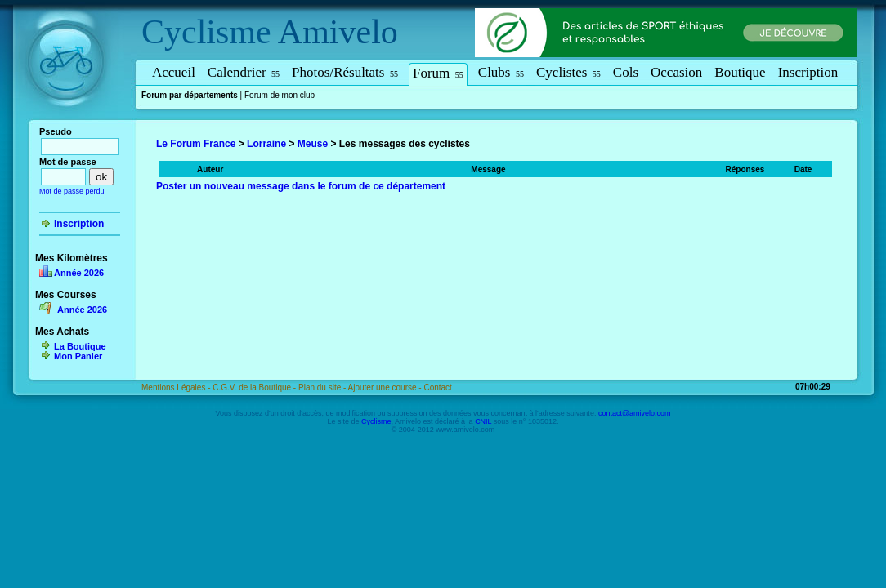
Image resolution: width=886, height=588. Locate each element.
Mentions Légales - (177, 388)
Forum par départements (190, 95)
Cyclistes (568, 72)
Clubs (501, 72)
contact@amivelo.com (635, 413)
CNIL (483, 421)
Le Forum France (196, 144)
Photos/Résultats (345, 72)
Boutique (740, 72)
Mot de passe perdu (72, 191)
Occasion (676, 72)
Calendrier (244, 72)
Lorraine (266, 144)
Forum (438, 73)
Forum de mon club (280, 95)
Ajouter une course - (386, 388)
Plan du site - (323, 388)
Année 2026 (79, 273)
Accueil (174, 72)
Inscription (808, 72)
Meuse (313, 144)
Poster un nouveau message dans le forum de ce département (301, 186)
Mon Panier (78, 356)
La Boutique (80, 346)
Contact (437, 388)
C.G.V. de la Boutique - (255, 388)
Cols (626, 72)
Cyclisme (206, 32)
